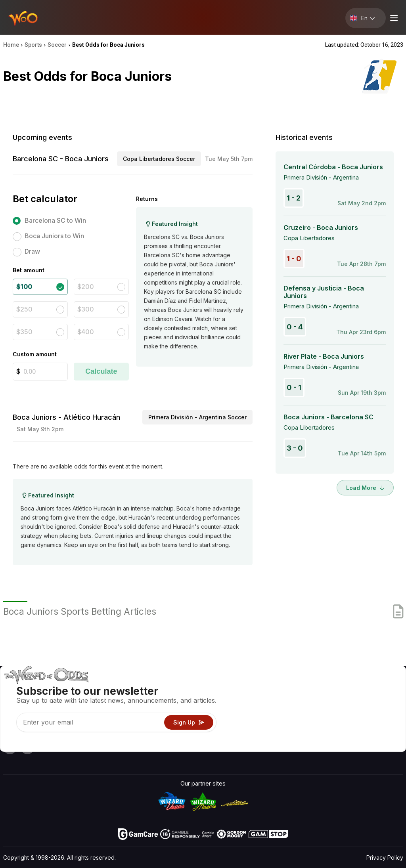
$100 (24, 287)
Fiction (379, 722)
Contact (336, 699)
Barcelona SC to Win (55, 220)
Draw (32, 251)
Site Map (382, 711)
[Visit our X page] (27, 748)
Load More (365, 488)
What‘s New (342, 722)
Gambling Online (260, 734)
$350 (24, 332)
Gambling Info (257, 711)
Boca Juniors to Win (54, 236)
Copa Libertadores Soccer (159, 159)
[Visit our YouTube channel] (10, 748)
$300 (86, 309)
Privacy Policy (385, 857)
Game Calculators (262, 699)
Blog (376, 699)
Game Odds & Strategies (272, 688)
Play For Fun (255, 722)
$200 (86, 287)
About (334, 688)
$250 (24, 309)
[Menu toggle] (393, 18)
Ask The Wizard (260, 745)
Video (378, 688)
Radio (333, 734)
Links (333, 711)
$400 (86, 332)
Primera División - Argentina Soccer (197, 417)
